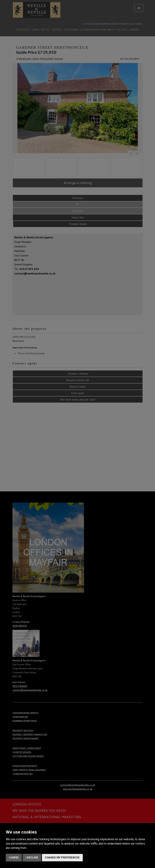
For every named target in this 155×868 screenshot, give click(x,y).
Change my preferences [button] (62, 858)
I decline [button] (32, 858)
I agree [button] (14, 858)
